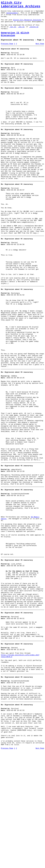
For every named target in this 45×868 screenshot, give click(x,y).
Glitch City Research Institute (27, 23)
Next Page (40, 50)
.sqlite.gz (34, 31)
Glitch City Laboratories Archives (21, 5)
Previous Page (7, 50)
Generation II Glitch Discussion (15, 40)
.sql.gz (21, 31)
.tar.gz (13, 31)
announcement (12, 15)
